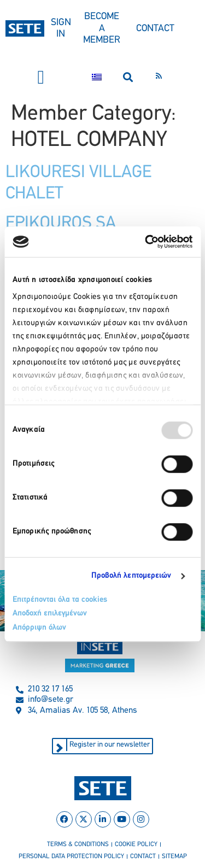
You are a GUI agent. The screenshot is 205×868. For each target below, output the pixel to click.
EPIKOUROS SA (61, 224)
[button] (41, 77)
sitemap (174, 857)
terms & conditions (78, 844)
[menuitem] (97, 77)
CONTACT (155, 29)
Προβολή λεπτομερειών (131, 576)
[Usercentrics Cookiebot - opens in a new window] (146, 242)
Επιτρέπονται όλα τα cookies (60, 600)
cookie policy (136, 844)
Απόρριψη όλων (39, 628)
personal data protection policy (71, 857)
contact (143, 857)
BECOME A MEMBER (102, 28)
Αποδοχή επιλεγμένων (50, 614)
